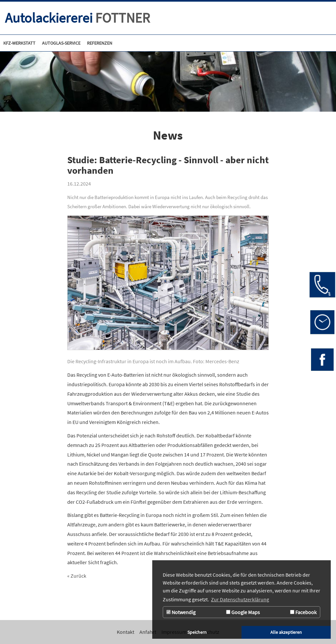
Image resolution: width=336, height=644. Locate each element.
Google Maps (243, 612)
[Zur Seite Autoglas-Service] (61, 43)
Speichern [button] (197, 632)
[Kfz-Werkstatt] (19, 43)
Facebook (303, 612)
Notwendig (181, 612)
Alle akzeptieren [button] (286, 632)
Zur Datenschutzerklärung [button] (240, 599)
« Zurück (77, 576)
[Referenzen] (100, 43)
